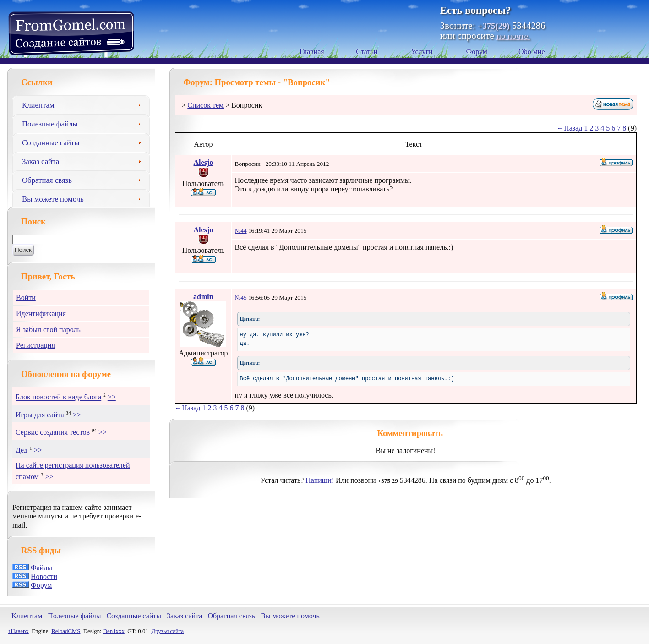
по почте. (513, 36)
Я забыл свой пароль (48, 330)
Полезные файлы (85, 123)
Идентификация (41, 314)
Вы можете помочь (85, 198)
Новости (44, 576)
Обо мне (532, 52)
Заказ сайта (85, 160)
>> (112, 397)
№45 (241, 297)
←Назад (569, 128)
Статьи (367, 52)
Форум (477, 52)
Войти (26, 297)
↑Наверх (18, 631)
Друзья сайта (167, 631)
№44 (241, 231)
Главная (312, 52)
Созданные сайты (85, 142)
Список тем (205, 105)
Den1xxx (114, 631)
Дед (22, 450)
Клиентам (85, 104)
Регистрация (35, 345)
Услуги (422, 52)
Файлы (41, 568)
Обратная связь (85, 179)
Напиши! (320, 481)
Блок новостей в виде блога (58, 397)
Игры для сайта (40, 415)
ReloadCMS (66, 631)
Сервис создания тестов (53, 433)
